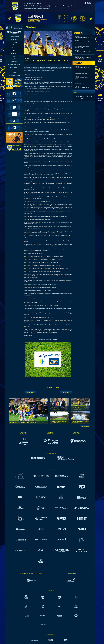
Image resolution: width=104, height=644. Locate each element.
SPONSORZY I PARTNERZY (14, 64)
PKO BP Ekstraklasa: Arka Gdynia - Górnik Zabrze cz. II (80, 408)
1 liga (77, 96)
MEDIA (14, 73)
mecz (83, 98)
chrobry (82, 96)
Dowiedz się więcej (29, 6)
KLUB (14, 56)
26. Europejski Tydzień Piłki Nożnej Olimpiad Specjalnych (83, 58)
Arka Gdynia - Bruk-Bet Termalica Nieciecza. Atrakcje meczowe (83, 52)
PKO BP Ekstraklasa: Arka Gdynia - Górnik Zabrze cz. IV (23, 422)
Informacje (14, 42)
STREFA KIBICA (14, 70)
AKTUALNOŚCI (14, 39)
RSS (14, 50)
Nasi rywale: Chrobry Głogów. (82, 87)
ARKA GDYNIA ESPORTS (14, 76)
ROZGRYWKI (14, 62)
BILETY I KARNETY (14, 67)
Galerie (14, 48)
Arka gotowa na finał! (80, 83)
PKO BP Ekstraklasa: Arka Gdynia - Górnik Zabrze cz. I (59, 422)
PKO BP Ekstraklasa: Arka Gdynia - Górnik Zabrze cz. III (59, 408)
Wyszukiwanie (14, 53)
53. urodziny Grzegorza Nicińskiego (83, 37)
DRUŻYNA (14, 59)
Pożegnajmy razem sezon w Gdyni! (83, 42)
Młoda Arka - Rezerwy (14, 45)
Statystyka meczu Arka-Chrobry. (83, 73)
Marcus (89, 96)
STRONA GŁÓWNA (14, 37)
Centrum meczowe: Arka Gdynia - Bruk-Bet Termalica (83, 47)
